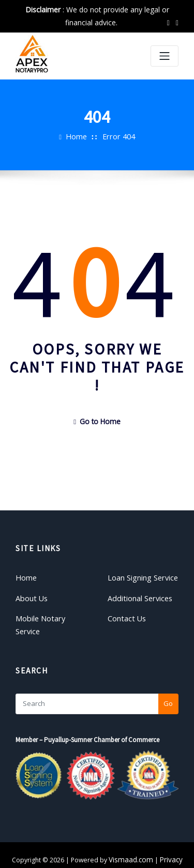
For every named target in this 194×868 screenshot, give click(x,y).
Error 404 (117, 136)
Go (168, 684)
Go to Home (97, 420)
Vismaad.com (132, 840)
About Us (30, 593)
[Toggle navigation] (165, 56)
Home (79, 136)
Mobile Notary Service (50, 612)
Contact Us (124, 612)
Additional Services (138, 593)
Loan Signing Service (140, 574)
